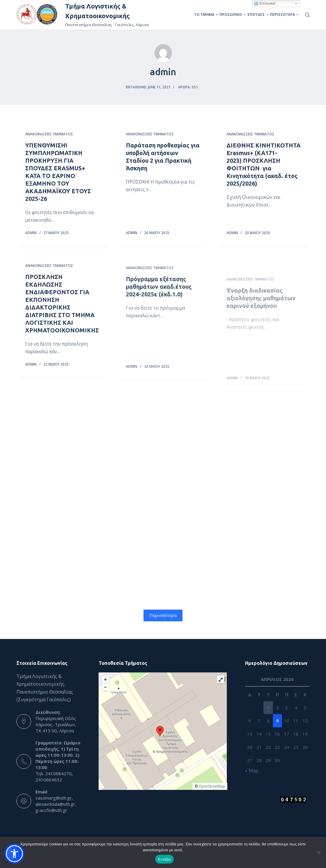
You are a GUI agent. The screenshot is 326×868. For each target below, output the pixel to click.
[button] (14, 854)
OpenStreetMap (212, 786)
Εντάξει (165, 859)
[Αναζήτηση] (307, 15)
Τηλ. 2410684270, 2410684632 (54, 777)
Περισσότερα (284, 15)
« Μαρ (252, 771)
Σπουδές (258, 15)
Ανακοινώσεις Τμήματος (49, 134)
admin (31, 232)
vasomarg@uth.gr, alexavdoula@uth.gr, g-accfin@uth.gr (56, 804)
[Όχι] (319, 852)
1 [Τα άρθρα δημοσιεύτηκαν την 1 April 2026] (268, 708)
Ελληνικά (265, 4)
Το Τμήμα (206, 15)
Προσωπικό (233, 15)
